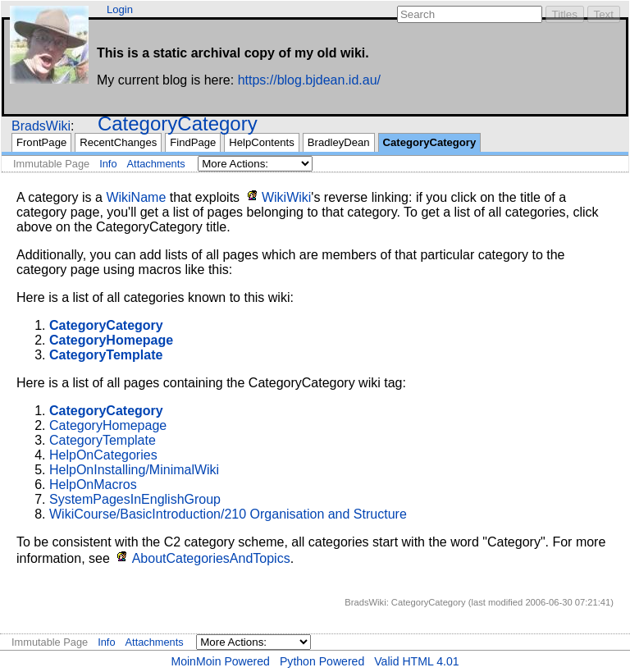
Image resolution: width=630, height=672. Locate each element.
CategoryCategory (178, 123)
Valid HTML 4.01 (416, 661)
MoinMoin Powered (220, 661)
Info (108, 164)
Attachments (156, 164)
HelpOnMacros (93, 485)
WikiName (136, 197)
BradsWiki (41, 126)
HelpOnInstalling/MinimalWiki (134, 470)
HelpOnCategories (103, 455)
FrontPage (41, 142)
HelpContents (261, 142)
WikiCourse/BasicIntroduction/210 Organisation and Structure (228, 514)
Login (120, 9)
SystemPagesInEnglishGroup (135, 499)
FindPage (193, 142)
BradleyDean (339, 142)
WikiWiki (286, 197)
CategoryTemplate (103, 440)
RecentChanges (118, 142)
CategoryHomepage (108, 425)
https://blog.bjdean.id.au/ (309, 80)
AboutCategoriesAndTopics (211, 558)
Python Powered (322, 661)
